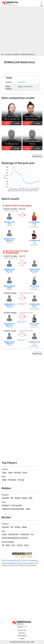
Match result (21, 304)
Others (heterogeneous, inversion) (15, 538)
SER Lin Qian (35, 286)
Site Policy (22, 633)
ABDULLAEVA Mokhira (9, 287)
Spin (13, 545)
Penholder (12, 480)
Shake (4, 480)
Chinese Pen (25, 534)
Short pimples (17, 505)
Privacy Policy (22, 630)
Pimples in (6, 505)
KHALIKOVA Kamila (9, 223)
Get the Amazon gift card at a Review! (19, 560)
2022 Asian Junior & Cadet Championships (17, 252)
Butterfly (5, 498)
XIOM (30, 498)
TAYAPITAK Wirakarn (34, 305)
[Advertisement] (22, 30)
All (3, 545)
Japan (10, 473)
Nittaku (18, 498)
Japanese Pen (13, 534)
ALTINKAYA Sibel (34, 241)
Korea (25, 473)
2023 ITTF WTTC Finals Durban (18, 206)
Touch (26, 545)
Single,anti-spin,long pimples (13, 509)
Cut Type (21, 480)
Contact (22, 638)
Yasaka (24, 498)
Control (20, 545)
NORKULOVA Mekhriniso (9, 240)
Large (28, 509)
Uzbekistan (22, 82)
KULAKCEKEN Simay (34, 223)
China (4, 473)
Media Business (22, 636)
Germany (18, 473)
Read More (37, 156)
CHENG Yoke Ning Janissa (35, 270)
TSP (12, 498)
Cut (32, 534)
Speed (8, 545)
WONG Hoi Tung (35, 343)
